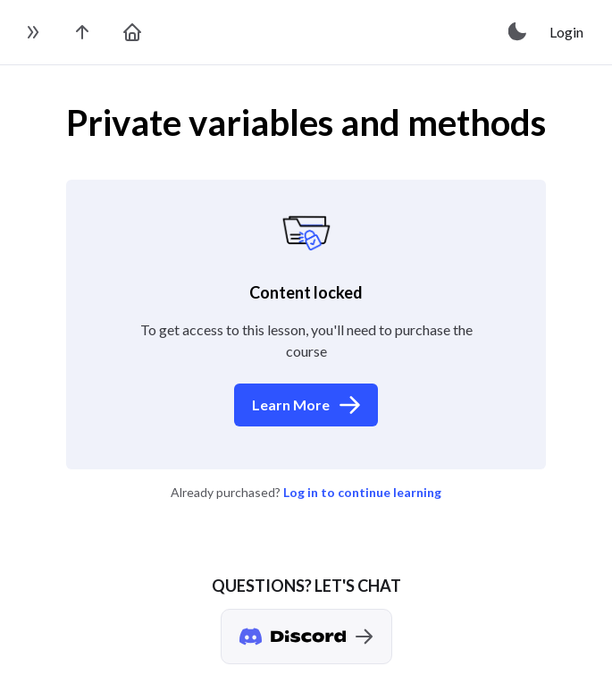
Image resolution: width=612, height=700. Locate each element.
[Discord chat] (306, 637)
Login (566, 32)
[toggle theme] (518, 32)
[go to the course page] (82, 32)
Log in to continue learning (362, 492)
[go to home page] (132, 32)
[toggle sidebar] (32, 32)
